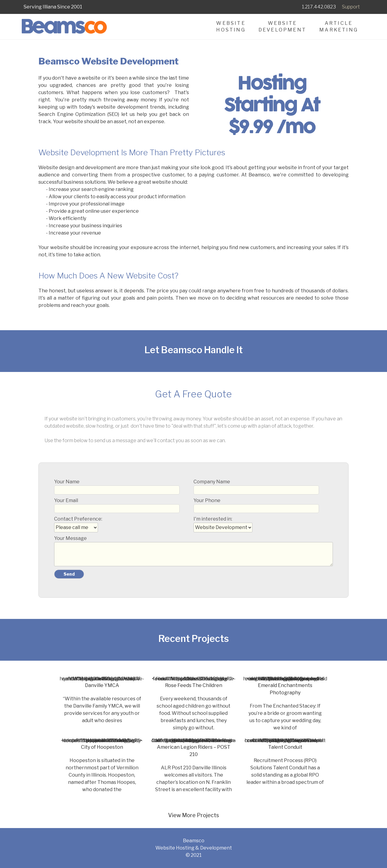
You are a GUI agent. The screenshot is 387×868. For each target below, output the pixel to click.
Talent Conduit (285, 747)
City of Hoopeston (102, 747)
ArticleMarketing (339, 26)
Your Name (117, 487)
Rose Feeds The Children (194, 685)
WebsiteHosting (231, 26)
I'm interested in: (223, 523)
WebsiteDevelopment (282, 26)
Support (351, 7)
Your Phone (256, 505)
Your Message (193, 551)
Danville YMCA (102, 685)
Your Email (117, 505)
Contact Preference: (78, 523)
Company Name (256, 487)
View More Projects (193, 815)
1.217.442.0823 (319, 7)
